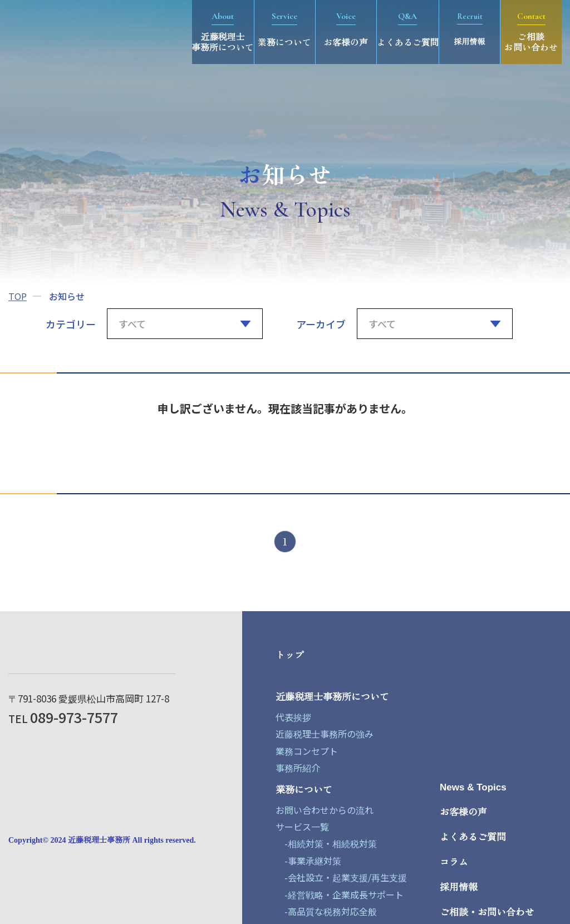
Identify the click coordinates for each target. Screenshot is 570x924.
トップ (290, 655)
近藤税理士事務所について (332, 697)
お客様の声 (463, 812)
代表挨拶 (293, 717)
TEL (63, 718)
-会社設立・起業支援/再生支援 (341, 877)
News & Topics (473, 787)
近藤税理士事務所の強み (325, 734)
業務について (304, 790)
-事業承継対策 (308, 861)
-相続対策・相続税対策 (326, 843)
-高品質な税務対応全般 (326, 911)
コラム (454, 862)
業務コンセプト (307, 751)
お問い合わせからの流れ (325, 810)
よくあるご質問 (473, 837)
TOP (18, 296)
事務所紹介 (298, 768)
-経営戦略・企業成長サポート (340, 894)
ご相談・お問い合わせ (487, 913)
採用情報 (459, 888)
